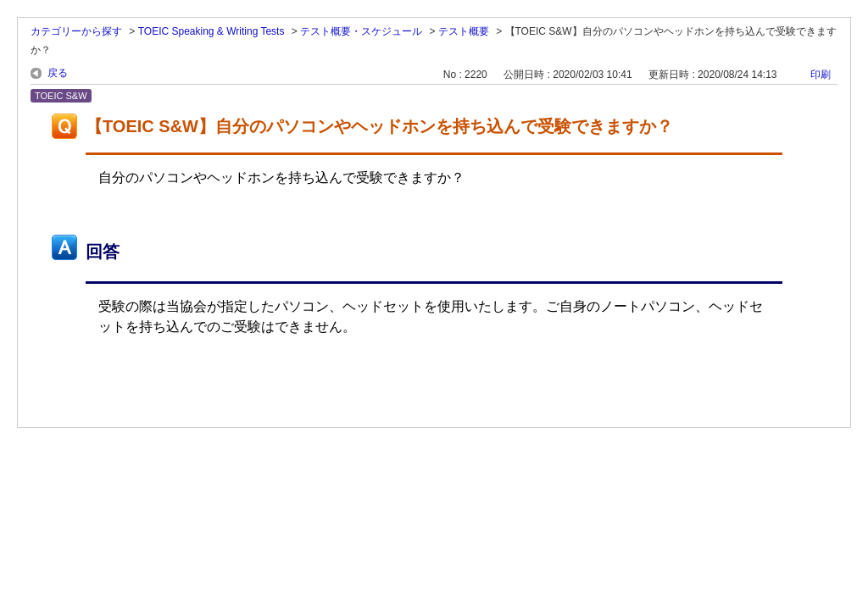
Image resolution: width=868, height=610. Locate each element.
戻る (58, 73)
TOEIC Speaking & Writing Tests (211, 31)
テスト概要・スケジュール (361, 31)
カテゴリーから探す (76, 31)
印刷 (821, 75)
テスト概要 (464, 31)
